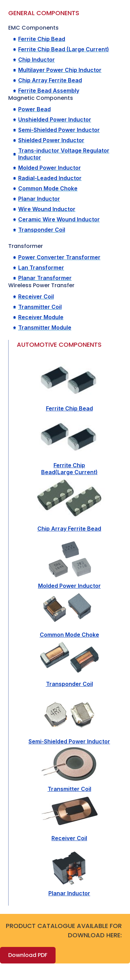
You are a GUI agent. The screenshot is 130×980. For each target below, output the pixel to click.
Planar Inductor (69, 893)
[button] (28, 955)
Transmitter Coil (69, 789)
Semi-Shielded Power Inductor (69, 741)
